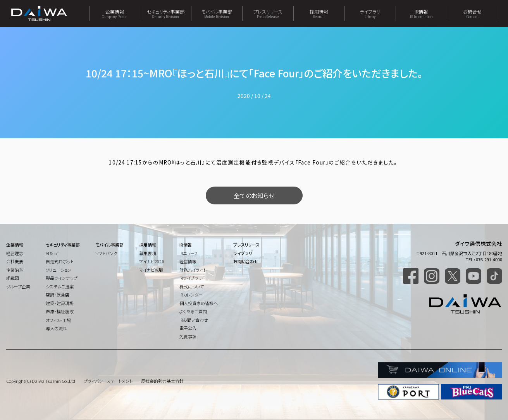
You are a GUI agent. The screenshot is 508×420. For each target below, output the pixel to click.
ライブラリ (370, 14)
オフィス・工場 (58, 320)
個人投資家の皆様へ (199, 303)
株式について (192, 286)
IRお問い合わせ (194, 320)
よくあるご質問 (193, 311)
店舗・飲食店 (58, 295)
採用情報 (319, 14)
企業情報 (115, 14)
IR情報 (421, 14)
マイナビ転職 (151, 270)
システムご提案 (60, 286)
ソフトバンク (106, 253)
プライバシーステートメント (108, 381)
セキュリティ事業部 (166, 14)
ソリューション (59, 270)
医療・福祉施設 (60, 311)
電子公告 (188, 328)
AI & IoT (53, 253)
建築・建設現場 (60, 303)
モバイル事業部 (217, 14)
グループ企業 (18, 286)
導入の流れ (56, 328)
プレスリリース (268, 14)
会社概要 (15, 261)
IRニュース (189, 253)
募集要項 (148, 253)
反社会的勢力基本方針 (162, 381)
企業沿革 (15, 270)
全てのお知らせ (254, 195)
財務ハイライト (193, 270)
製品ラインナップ (62, 278)
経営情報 (188, 261)
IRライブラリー (193, 278)
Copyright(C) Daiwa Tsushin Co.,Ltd (41, 381)
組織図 (13, 278)
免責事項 (188, 336)
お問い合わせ (246, 261)
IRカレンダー (191, 295)
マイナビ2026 (152, 261)
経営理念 (15, 253)
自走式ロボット (60, 261)
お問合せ (473, 14)
